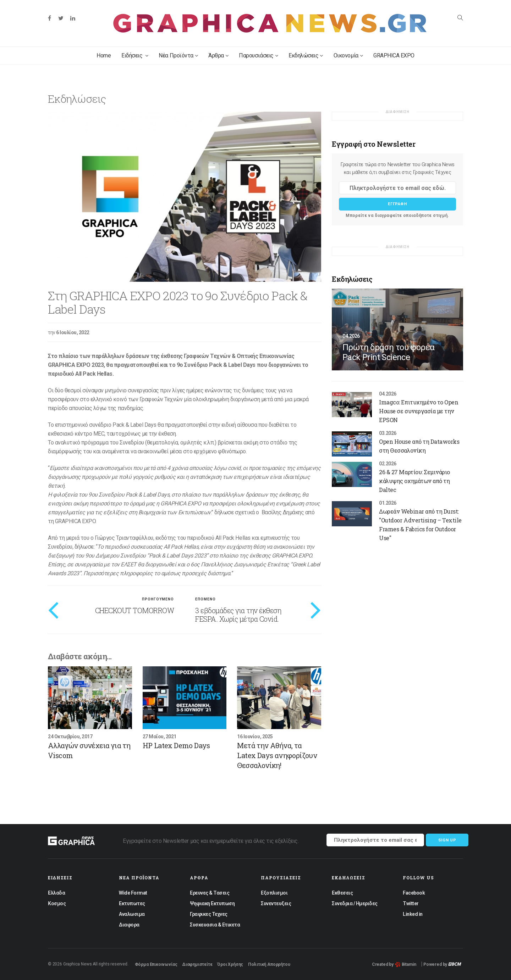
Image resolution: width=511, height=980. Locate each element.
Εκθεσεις (342, 893)
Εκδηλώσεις (306, 55)
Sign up (447, 840)
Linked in (413, 914)
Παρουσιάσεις (258, 55)
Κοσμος (57, 903)
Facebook (414, 893)
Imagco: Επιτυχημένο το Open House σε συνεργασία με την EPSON (419, 411)
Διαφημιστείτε (197, 964)
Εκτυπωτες (132, 903)
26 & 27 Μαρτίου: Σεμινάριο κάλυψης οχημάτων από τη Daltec (414, 481)
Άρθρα (218, 55)
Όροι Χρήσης (230, 964)
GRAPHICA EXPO (394, 55)
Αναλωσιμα (132, 914)
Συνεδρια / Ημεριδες (355, 903)
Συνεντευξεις (276, 903)
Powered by (442, 964)
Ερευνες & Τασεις (210, 893)
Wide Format (133, 893)
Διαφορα (129, 925)
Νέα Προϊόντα (178, 55)
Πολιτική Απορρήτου (269, 964)
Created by (394, 964)
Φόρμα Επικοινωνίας (156, 964)
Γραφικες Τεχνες (209, 914)
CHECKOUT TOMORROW (135, 610)
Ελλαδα (56, 893)
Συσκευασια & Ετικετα (215, 925)
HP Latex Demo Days (176, 745)
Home (104, 55)
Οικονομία (348, 55)
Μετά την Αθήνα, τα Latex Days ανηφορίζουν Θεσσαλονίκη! (277, 755)
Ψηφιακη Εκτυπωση (212, 903)
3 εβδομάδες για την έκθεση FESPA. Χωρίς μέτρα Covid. (238, 615)
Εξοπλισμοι (274, 893)
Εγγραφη (397, 204)
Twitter (411, 903)
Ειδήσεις (135, 55)
